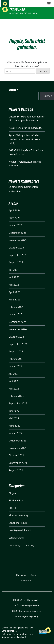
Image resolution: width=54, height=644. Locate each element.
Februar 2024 (16, 354)
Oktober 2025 (16, 243)
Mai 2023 (14, 384)
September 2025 (18, 251)
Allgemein (14, 489)
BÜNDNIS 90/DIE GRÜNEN (23, 13)
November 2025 (18, 236)
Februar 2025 (16, 303)
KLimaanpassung (18, 511)
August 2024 (16, 347)
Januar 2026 (15, 221)
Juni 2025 (14, 273)
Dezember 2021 (17, 436)
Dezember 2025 (17, 228)
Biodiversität (16, 496)
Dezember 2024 (17, 317)
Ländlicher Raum (18, 518)
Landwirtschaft (17, 533)
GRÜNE (13, 503)
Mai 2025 (14, 280)
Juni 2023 (14, 377)
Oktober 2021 (16, 451)
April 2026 (15, 206)
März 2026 (14, 213)
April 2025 (15, 288)
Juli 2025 (14, 265)
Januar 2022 (15, 429)
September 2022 (18, 399)
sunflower (24, 630)
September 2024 (18, 340)
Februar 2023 (16, 392)
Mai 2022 (14, 414)
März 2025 (14, 295)
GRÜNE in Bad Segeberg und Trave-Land (28, 8)
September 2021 (18, 458)
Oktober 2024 (16, 332)
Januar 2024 (15, 362)
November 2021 (18, 444)
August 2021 (16, 466)
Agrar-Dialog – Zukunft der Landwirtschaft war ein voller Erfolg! (25, 135)
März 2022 (14, 421)
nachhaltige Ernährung (21, 541)
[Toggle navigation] (49, 23)
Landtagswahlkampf (20, 526)
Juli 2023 (14, 369)
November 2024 (18, 325)
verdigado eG (20, 633)
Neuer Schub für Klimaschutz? (25, 123)
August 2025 (16, 258)
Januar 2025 (15, 310)
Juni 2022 (14, 406)
